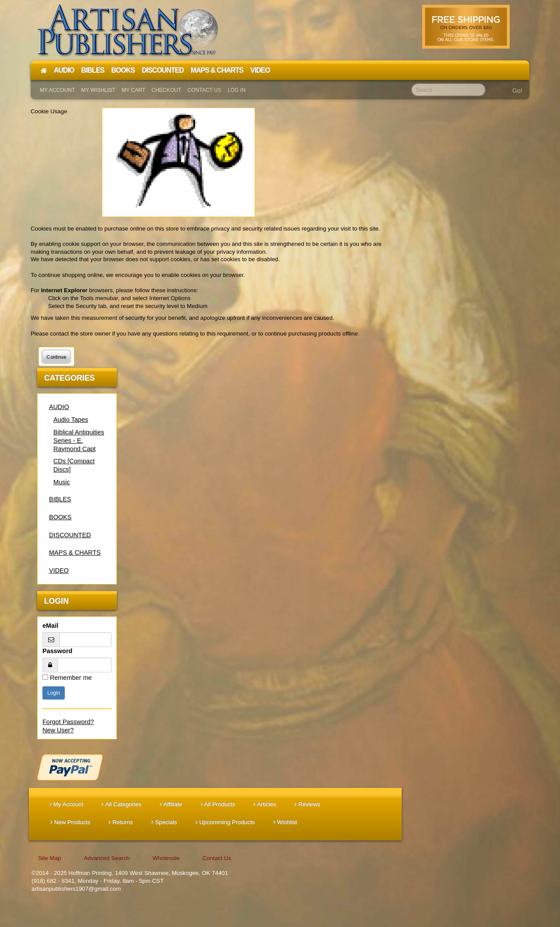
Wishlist (285, 822)
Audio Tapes (71, 420)
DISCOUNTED (70, 535)
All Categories (121, 804)
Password (57, 651)
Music (62, 482)
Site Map (49, 858)
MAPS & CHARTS (75, 553)
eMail (50, 626)
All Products (218, 804)
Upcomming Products (225, 822)
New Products (70, 822)
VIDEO (59, 570)
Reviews (307, 804)
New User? (58, 730)
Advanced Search (107, 858)
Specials (164, 822)
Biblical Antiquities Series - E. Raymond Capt (79, 441)
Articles (265, 804)
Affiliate (171, 804)
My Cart (133, 90)
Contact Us (204, 90)
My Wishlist (98, 90)
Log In (236, 90)
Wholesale (166, 858)
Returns (121, 822)
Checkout (166, 90)
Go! (517, 91)
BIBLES (60, 499)
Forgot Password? (68, 722)
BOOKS (60, 517)
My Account (57, 90)
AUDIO (59, 407)
